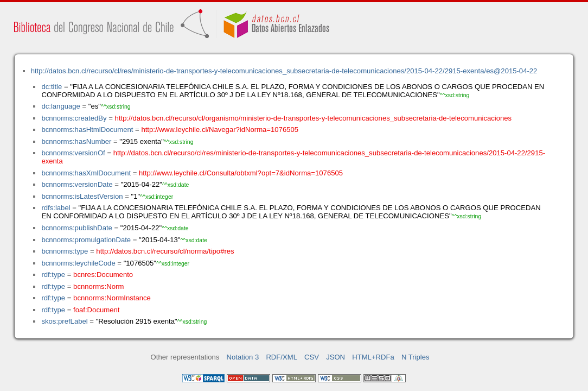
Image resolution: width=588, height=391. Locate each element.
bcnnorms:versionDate (77, 184)
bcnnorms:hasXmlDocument (86, 173)
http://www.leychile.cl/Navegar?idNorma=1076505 (220, 130)
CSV (312, 357)
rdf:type (53, 275)
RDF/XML (282, 357)
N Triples (416, 357)
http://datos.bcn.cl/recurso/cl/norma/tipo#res (165, 251)
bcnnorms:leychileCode (78, 263)
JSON (335, 357)
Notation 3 (243, 357)
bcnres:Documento (103, 275)
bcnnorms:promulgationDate (86, 240)
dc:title (52, 87)
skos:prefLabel (64, 321)
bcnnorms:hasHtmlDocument (87, 130)
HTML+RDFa (373, 357)
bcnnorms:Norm (98, 286)
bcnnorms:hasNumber (76, 141)
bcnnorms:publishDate (76, 228)
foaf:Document (96, 310)
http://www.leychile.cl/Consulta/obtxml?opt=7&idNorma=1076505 (241, 173)
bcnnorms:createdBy (74, 118)
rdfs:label (56, 208)
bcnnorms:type (65, 251)
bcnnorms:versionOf (73, 153)
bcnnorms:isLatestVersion (82, 196)
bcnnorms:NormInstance (112, 298)
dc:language (60, 106)
